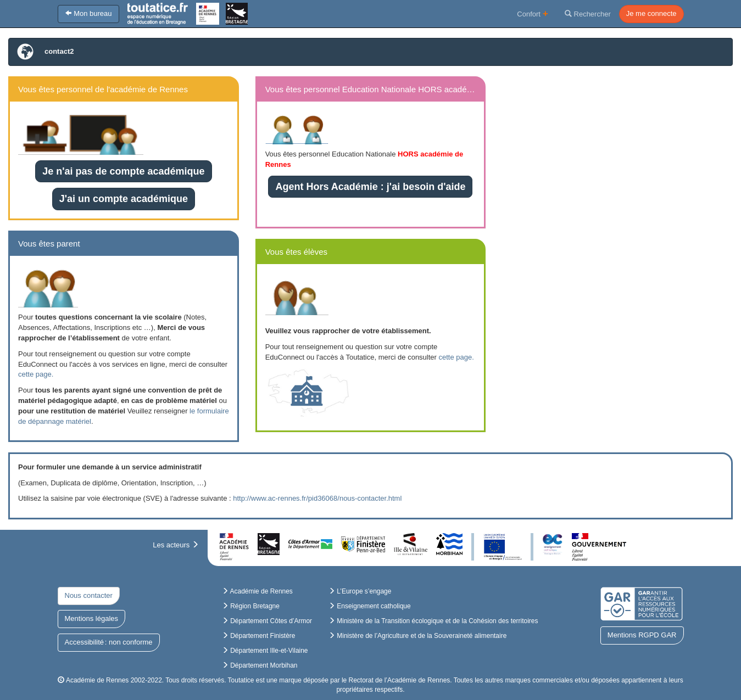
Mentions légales (92, 618)
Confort (533, 13)
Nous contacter (89, 595)
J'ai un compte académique (124, 199)
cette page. (36, 374)
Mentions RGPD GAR (642, 635)
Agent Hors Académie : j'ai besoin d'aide (370, 187)
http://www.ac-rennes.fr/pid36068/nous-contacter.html (317, 498)
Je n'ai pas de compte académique (123, 171)
